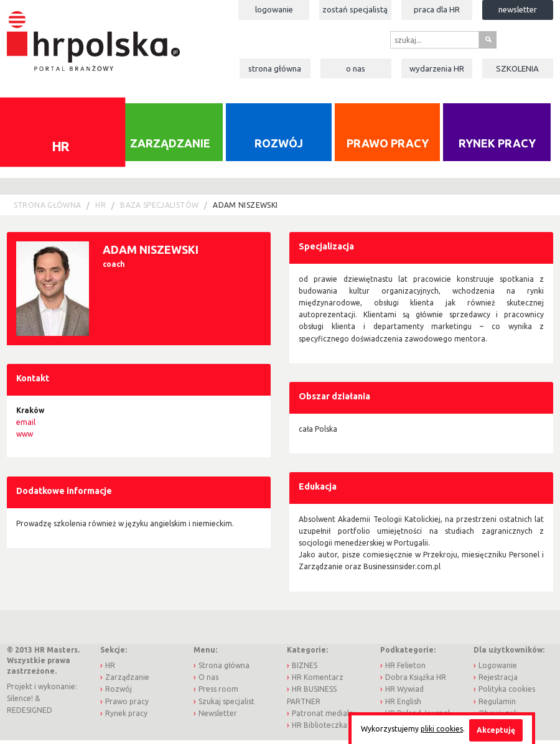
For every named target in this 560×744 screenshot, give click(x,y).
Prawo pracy (388, 147)
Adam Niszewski (245, 208)
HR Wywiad (404, 693)
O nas (356, 68)
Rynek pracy (497, 147)
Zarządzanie (170, 147)
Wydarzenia (437, 68)
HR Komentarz (318, 681)
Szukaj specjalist (226, 704)
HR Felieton (405, 668)
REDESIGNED (30, 713)
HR (100, 208)
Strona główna (275, 68)
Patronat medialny (324, 716)
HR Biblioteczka (320, 728)
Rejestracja (498, 681)
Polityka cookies (507, 693)
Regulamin (497, 704)
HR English (403, 704)
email (26, 425)
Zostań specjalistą (355, 9)
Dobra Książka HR (416, 681)
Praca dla (437, 9)
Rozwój (279, 147)
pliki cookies (442, 729)
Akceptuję (496, 730)
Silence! (20, 701)
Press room (218, 693)
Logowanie (274, 9)
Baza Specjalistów (159, 208)
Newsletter (518, 9)
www (25, 437)
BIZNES (305, 668)
